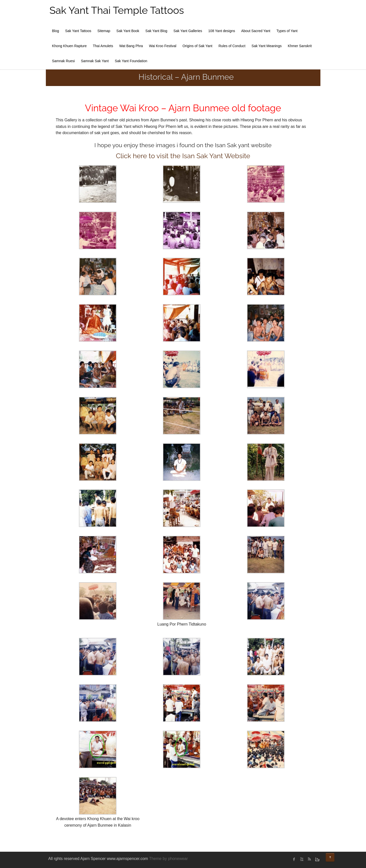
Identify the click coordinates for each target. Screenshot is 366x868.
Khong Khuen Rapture (70, 46)
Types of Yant (287, 31)
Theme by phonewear (168, 859)
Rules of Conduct (232, 46)
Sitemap (104, 31)
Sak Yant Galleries (188, 31)
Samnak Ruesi (64, 61)
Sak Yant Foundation (131, 61)
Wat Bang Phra (131, 46)
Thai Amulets (103, 46)
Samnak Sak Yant (95, 61)
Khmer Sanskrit (300, 46)
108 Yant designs (222, 31)
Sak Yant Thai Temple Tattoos (117, 10)
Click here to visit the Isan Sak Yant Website (183, 156)
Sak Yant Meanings (267, 46)
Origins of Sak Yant (197, 46)
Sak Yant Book (128, 31)
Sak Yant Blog (156, 31)
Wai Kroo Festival (163, 46)
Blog (56, 31)
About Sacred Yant (256, 31)
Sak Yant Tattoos (78, 31)
